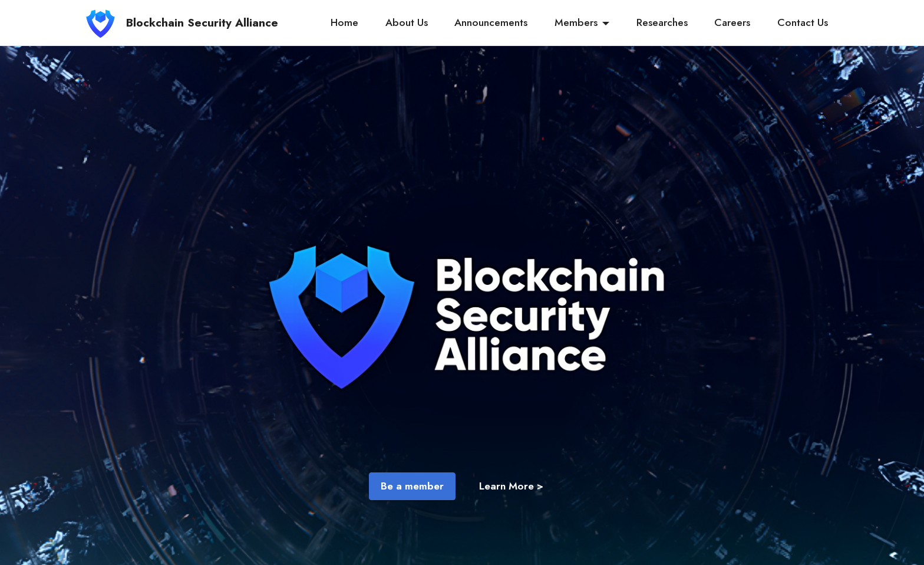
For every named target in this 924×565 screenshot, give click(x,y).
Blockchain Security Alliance (202, 23)
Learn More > (511, 486)
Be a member (412, 486)
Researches (662, 22)
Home (344, 22)
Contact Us (803, 22)
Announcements (491, 22)
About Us (407, 22)
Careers (732, 22)
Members (576, 22)
